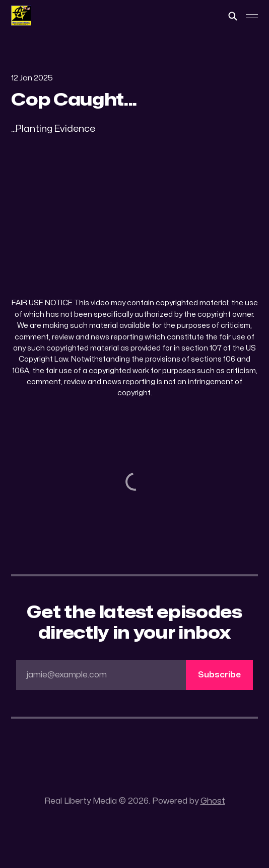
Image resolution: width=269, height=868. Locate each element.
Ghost (213, 801)
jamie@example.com (140, 675)
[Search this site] (233, 16)
